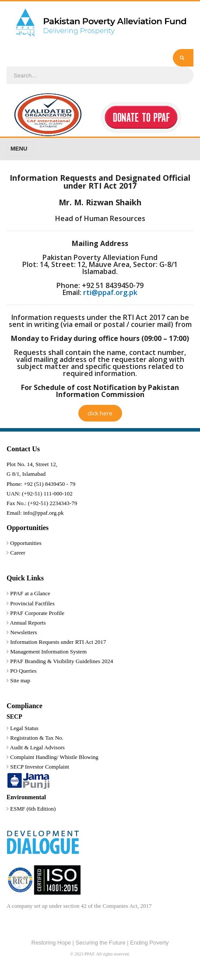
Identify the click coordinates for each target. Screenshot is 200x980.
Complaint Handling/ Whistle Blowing (54, 757)
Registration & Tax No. (37, 738)
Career (18, 553)
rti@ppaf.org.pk (110, 292)
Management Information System (48, 652)
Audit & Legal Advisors (37, 747)
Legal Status (24, 728)
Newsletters (23, 632)
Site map (20, 680)
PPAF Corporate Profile (37, 613)
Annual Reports (28, 623)
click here (100, 413)
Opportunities (26, 543)
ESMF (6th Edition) (33, 809)
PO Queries (23, 671)
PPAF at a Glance (30, 593)
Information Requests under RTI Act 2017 (58, 642)
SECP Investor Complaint (40, 767)
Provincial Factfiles (32, 603)
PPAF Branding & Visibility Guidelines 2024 (61, 661)
